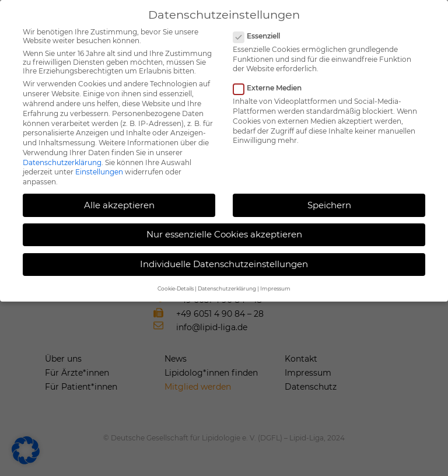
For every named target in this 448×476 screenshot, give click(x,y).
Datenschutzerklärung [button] (227, 288)
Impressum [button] (275, 288)
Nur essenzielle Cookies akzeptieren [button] (224, 234)
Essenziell (261, 36)
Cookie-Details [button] (176, 288)
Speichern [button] (329, 205)
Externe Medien (272, 88)
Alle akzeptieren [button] (119, 205)
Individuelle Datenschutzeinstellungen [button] (224, 264)
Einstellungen (99, 172)
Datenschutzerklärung (62, 162)
